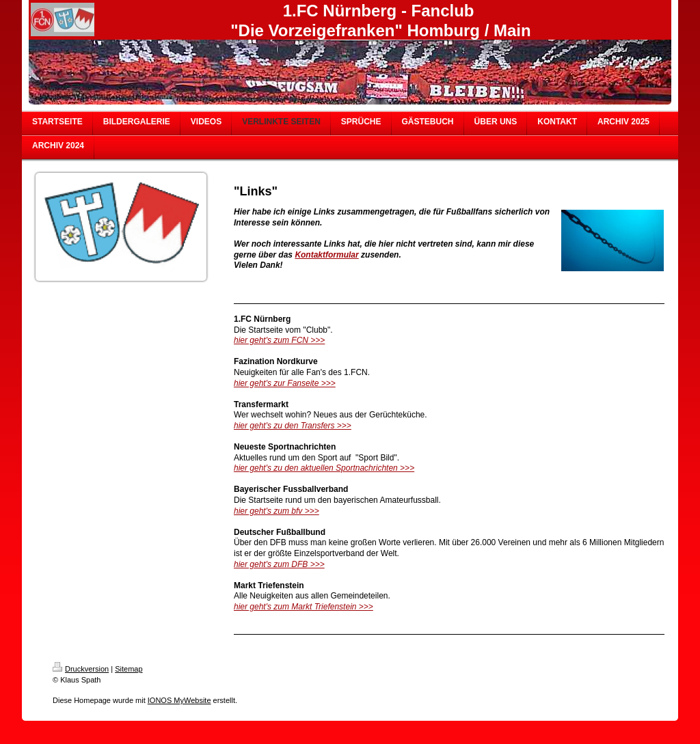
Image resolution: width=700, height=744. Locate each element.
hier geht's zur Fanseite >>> (285, 383)
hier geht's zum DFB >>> (279, 564)
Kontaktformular (326, 255)
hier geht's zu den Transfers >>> (293, 426)
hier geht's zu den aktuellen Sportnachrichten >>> (324, 468)
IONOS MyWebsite (179, 700)
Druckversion (81, 669)
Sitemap (129, 669)
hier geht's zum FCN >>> (279, 340)
